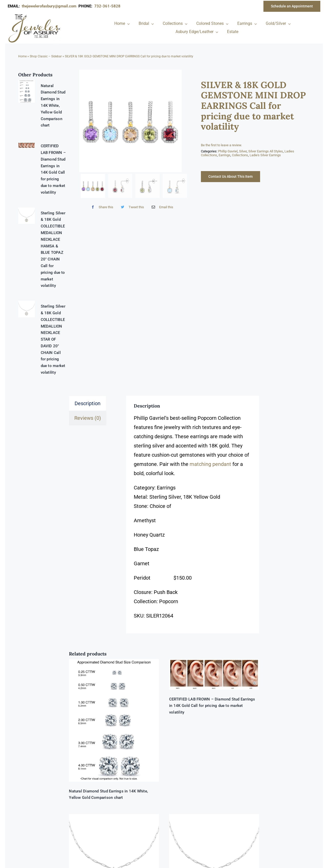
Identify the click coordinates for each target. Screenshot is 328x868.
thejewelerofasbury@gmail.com (50, 6)
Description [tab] (88, 403)
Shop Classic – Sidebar (46, 56)
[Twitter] (131, 207)
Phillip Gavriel (228, 151)
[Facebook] (101, 207)
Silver (243, 151)
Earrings (224, 155)
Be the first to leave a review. (221, 145)
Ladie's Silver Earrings (265, 155)
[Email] (161, 207)
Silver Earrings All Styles (266, 151)
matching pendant (210, 464)
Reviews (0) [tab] (88, 418)
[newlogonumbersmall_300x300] (35, 15)
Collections (240, 155)
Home (22, 56)
